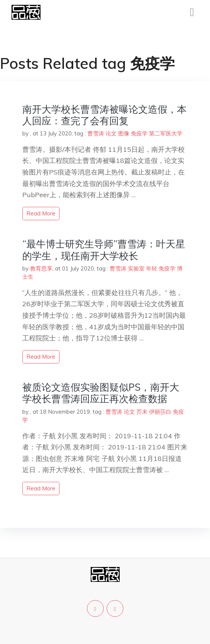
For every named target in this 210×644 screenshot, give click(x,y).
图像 (124, 133)
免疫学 (139, 133)
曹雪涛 (96, 133)
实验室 (136, 268)
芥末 (142, 412)
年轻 (152, 268)
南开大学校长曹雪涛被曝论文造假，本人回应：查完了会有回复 (104, 115)
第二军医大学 (166, 133)
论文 (111, 133)
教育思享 (41, 268)
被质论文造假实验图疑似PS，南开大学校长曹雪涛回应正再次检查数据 (101, 393)
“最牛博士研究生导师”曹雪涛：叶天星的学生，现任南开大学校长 (104, 250)
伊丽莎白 (160, 412)
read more (41, 213)
